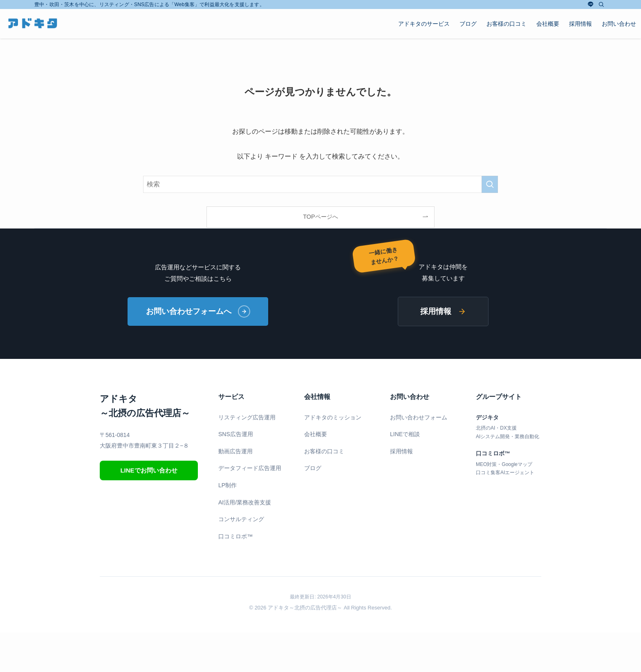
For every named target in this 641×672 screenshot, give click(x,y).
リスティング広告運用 (247, 417)
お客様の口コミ (324, 451)
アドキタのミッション (333, 417)
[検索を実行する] (490, 184)
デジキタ (487, 417)
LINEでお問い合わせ (149, 470)
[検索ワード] (320, 184)
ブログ (313, 468)
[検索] (601, 4)
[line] (591, 4)
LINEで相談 (405, 434)
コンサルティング (241, 519)
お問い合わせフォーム (419, 417)
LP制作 (227, 485)
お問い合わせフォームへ (198, 311)
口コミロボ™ (235, 536)
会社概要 (316, 434)
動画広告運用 (235, 451)
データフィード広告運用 (250, 468)
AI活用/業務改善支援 (245, 502)
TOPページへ (320, 217)
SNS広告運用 (236, 434)
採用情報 (443, 311)
